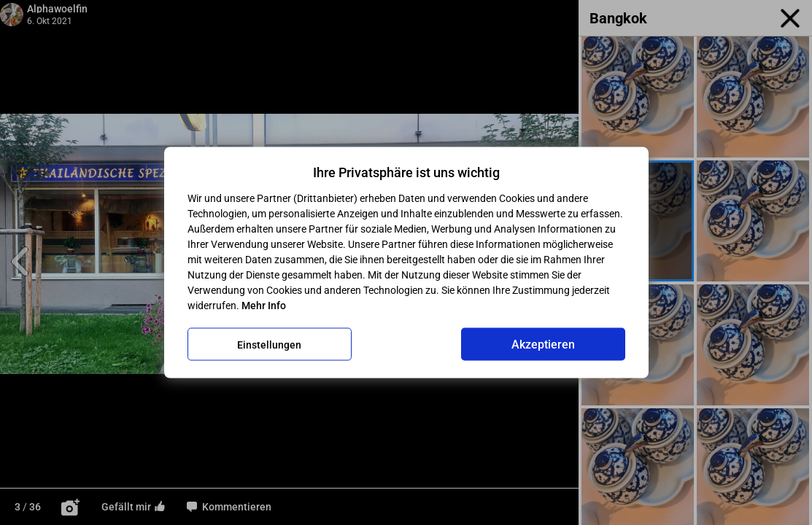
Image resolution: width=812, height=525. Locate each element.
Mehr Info (264, 306)
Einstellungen (269, 344)
